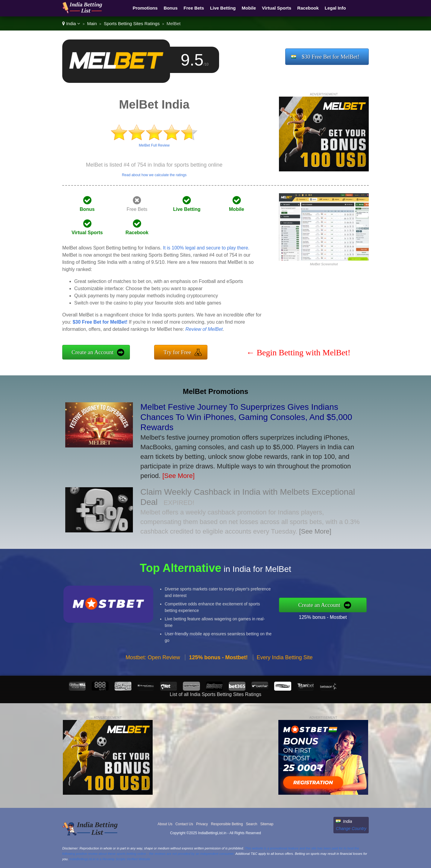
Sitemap (267, 824)
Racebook (308, 8)
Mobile (249, 8)
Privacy (202, 824)
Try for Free (177, 352)
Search (251, 824)
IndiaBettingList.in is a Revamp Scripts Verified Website (110, 859)
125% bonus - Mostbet (333, 615)
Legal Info (335, 8)
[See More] (178, 476)
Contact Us (184, 824)
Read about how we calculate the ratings (154, 175)
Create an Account (92, 352)
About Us (165, 824)
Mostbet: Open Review (153, 668)
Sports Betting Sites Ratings (132, 23)
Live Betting (223, 8)
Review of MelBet (204, 329)
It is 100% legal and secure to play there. (206, 248)
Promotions (145, 8)
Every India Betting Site (285, 668)
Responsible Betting (227, 824)
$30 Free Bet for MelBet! (331, 57)
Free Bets (194, 8)
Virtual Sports (277, 8)
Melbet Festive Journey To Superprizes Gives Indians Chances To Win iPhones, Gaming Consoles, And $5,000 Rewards (246, 417)
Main (92, 23)
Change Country (351, 829)
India (71, 23)
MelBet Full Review (154, 145)
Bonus (171, 8)
